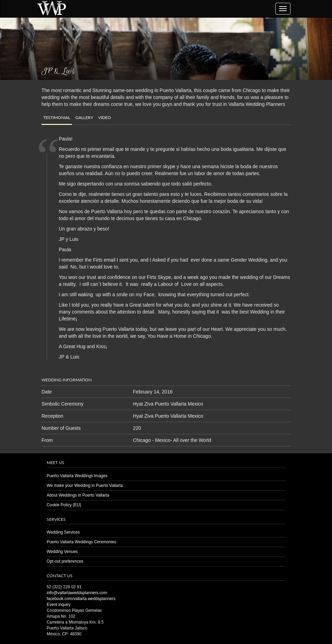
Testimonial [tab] (57, 117)
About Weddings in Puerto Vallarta (78, 495)
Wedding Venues (62, 552)
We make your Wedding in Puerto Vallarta (85, 486)
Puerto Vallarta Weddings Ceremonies (81, 542)
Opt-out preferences (65, 561)
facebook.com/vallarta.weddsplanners (81, 599)
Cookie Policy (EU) (64, 505)
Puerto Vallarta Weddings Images (77, 476)
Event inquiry (59, 605)
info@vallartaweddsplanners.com (77, 593)
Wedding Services (63, 532)
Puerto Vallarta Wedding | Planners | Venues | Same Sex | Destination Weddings (52, 8)
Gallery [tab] (84, 117)
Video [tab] (105, 117)
